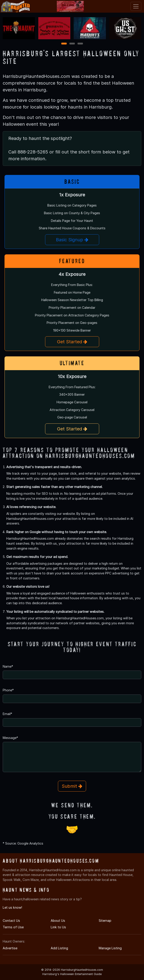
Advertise (10, 948)
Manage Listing (110, 948)
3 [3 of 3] (80, 44)
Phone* (8, 690)
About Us (58, 921)
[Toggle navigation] (136, 6)
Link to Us (58, 927)
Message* (10, 738)
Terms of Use (13, 927)
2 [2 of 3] (72, 44)
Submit (72, 786)
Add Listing (59, 948)
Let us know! (12, 907)
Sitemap (105, 921)
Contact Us (11, 921)
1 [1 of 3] (64, 44)
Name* (8, 666)
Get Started (72, 342)
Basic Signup (72, 240)
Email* (7, 714)
